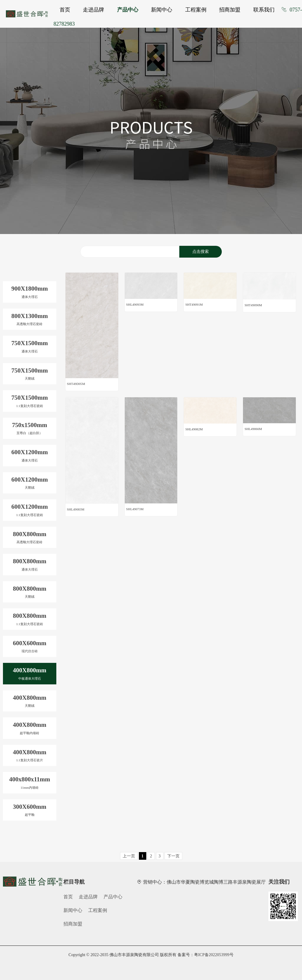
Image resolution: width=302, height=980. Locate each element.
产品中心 (128, 10)
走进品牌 (93, 10)
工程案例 (196, 10)
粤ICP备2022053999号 (214, 955)
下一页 (173, 856)
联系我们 (264, 10)
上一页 (129, 856)
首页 (65, 10)
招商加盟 (230, 10)
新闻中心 (162, 10)
